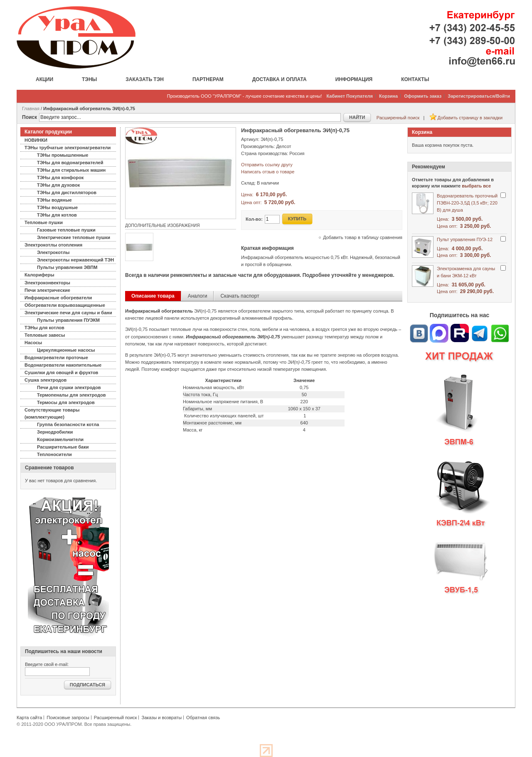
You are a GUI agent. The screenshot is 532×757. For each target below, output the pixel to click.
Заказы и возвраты (161, 718)
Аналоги (198, 296)
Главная (31, 108)
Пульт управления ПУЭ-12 (465, 239)
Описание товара (153, 296)
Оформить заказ (423, 96)
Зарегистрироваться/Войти (479, 96)
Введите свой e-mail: (47, 664)
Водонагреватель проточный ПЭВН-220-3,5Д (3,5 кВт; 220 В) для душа (467, 203)
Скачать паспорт (240, 296)
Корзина (388, 96)
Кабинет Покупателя (350, 96)
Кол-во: (254, 219)
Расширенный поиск (398, 118)
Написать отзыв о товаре (268, 172)
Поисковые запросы (68, 718)
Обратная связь (203, 718)
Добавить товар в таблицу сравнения (363, 237)
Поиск (30, 117)
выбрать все (476, 186)
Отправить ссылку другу (267, 165)
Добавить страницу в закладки (470, 118)
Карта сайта (29, 718)
